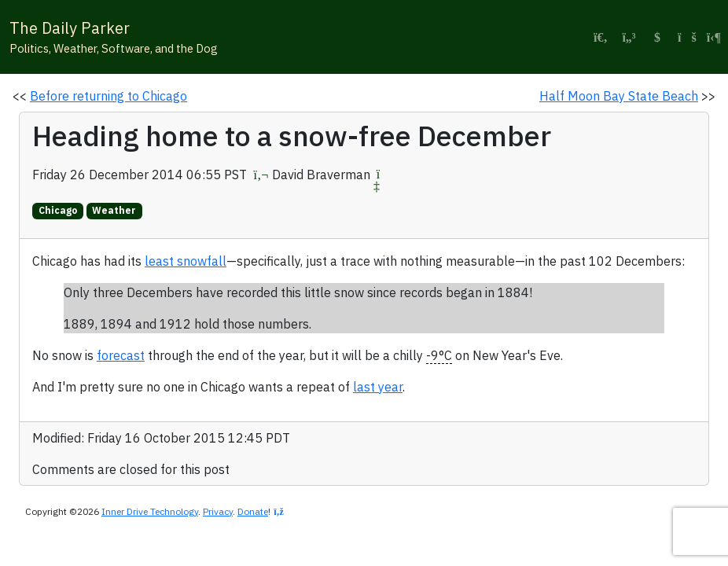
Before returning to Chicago (108, 96)
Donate (253, 511)
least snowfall (186, 261)
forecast (121, 355)
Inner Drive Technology (150, 511)
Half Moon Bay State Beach (619, 96)
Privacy (218, 511)
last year (378, 387)
